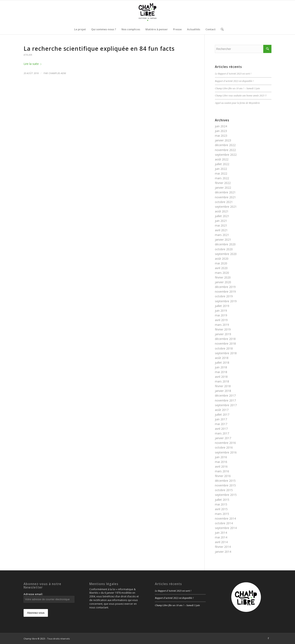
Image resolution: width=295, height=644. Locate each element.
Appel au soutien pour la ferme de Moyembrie (237, 103)
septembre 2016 (226, 452)
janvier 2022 (223, 188)
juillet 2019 (222, 306)
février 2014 (223, 547)
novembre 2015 (225, 485)
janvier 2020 (223, 282)
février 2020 (223, 277)
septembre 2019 (226, 301)
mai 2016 (221, 462)
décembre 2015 (225, 481)
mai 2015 (221, 504)
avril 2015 (221, 509)
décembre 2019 (225, 287)
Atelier (28, 55)
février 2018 (223, 386)
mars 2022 (222, 178)
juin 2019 (221, 311)
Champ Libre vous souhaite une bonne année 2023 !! (241, 96)
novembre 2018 (225, 343)
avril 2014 (221, 542)
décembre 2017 (225, 395)
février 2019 (223, 329)
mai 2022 (221, 173)
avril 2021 (221, 230)
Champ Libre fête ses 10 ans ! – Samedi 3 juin (237, 88)
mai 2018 (221, 372)
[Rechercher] (221, 29)
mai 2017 (221, 424)
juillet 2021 (222, 216)
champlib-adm (57, 73)
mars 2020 (222, 273)
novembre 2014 (225, 518)
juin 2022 (221, 169)
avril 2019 (221, 320)
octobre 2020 (224, 249)
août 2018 (222, 358)
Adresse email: (49, 597)
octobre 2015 (224, 490)
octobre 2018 (224, 348)
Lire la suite (33, 64)
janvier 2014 (223, 552)
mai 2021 (221, 225)
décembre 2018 (225, 339)
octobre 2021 (224, 202)
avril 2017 (221, 429)
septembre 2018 (226, 353)
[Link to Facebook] (268, 638)
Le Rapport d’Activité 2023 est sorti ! (233, 74)
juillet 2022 (222, 164)
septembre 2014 (226, 528)
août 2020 (222, 259)
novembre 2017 (225, 400)
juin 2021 (221, 221)
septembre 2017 (226, 405)
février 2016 (223, 476)
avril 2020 (221, 268)
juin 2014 (221, 533)
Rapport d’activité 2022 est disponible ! (234, 81)
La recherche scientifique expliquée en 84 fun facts (99, 48)
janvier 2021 (223, 240)
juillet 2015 (222, 500)
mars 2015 (222, 514)
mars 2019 (222, 325)
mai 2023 (221, 136)
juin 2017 (221, 419)
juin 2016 (221, 457)
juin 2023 (221, 131)
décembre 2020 (225, 244)
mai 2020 (221, 263)
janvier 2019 (223, 334)
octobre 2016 (224, 447)
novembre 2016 (225, 443)
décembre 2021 (225, 192)
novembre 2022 (225, 150)
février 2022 (223, 183)
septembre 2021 (226, 207)
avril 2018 (221, 377)
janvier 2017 (223, 438)
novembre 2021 (225, 197)
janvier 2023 (223, 140)
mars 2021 (222, 235)
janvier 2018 (223, 391)
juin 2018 (221, 367)
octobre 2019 (224, 296)
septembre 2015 (226, 495)
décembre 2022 (225, 145)
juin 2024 (221, 126)
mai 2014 (221, 537)
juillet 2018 (222, 363)
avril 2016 (221, 466)
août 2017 (222, 410)
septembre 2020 (226, 254)
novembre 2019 (225, 292)
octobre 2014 (224, 523)
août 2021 (222, 211)
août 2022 (222, 159)
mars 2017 (222, 433)
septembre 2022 (226, 155)
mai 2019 (221, 315)
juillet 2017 (222, 414)
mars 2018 (222, 381)
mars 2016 (222, 471)
